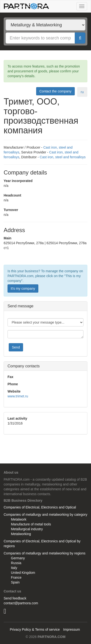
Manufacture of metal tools (31, 524)
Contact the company (55, 91)
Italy (14, 568)
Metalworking (21, 534)
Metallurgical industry (27, 529)
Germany (18, 558)
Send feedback (15, 598)
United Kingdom (23, 573)
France (16, 577)
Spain (15, 582)
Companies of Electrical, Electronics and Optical (40, 507)
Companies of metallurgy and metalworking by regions (45, 553)
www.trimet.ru (18, 396)
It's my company (23, 288)
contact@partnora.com (21, 603)
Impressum (71, 629)
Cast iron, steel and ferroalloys (63, 157)
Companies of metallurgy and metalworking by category (45, 515)
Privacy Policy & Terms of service (35, 629)
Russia (16, 563)
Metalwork (19, 519)
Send (16, 347)
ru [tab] (82, 92)
